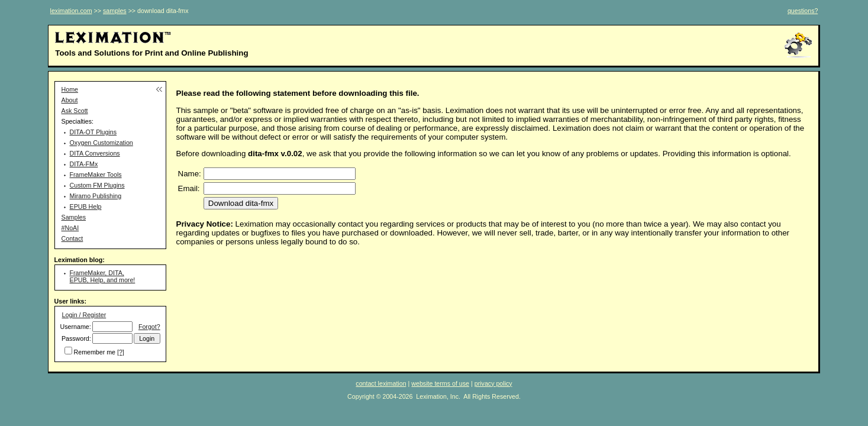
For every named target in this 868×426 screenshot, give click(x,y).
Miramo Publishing (96, 196)
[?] (121, 352)
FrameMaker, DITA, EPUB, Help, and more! (103, 276)
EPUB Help (86, 206)
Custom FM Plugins (97, 185)
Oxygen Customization (101, 143)
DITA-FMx (84, 164)
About (70, 100)
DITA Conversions (95, 153)
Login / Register (84, 315)
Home (70, 89)
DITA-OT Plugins (93, 132)
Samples (74, 217)
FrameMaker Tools (96, 175)
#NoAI (70, 228)
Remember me (95, 352)
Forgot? (149, 327)
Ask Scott (75, 111)
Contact (72, 238)
